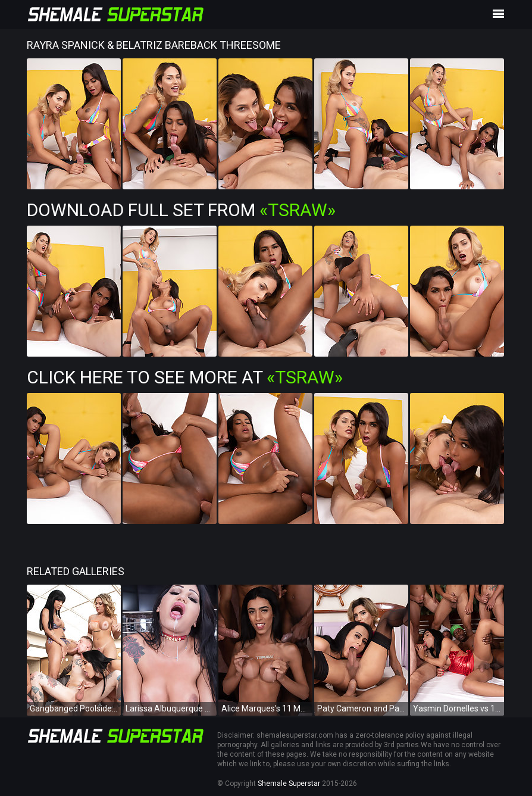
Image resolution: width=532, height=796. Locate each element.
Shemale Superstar (289, 783)
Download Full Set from (181, 210)
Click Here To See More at (185, 377)
